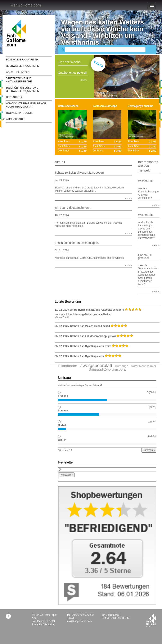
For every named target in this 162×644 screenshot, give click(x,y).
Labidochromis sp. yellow (100, 336)
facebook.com (8, 616)
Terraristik (14, 97)
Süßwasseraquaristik (22, 60)
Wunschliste (15, 119)
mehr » (84, 80)
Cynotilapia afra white (98, 346)
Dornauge (121, 366)
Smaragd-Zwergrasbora (107, 369)
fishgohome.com (151, 620)
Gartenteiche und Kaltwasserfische (19, 80)
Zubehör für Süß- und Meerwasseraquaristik (22, 89)
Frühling (63, 396)
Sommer (63, 411)
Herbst (62, 425)
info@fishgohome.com (79, 621)
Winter (62, 440)
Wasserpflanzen (18, 72)
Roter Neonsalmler (144, 366)
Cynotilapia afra (94, 356)
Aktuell (60, 162)
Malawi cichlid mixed (97, 326)
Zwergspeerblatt (96, 366)
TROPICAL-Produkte (19, 113)
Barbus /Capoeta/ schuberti (108, 310)
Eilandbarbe (68, 366)
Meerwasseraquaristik (22, 66)
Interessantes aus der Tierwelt (148, 166)
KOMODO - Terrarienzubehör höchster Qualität (26, 105)
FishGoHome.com (26, 5)
